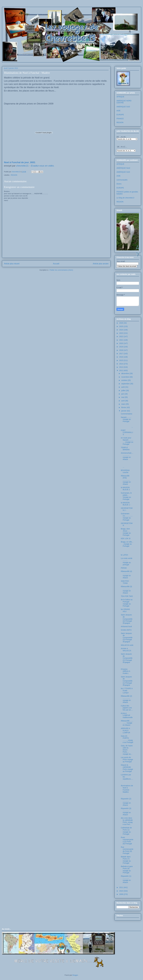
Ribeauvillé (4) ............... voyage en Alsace (126, 574)
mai (123, 397)
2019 (121, 347)
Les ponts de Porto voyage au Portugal (127, 759)
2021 (121, 340)
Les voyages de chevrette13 (35, 14)
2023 (121, 333)
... (127, 426)
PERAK (124, 568)
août (123, 387)
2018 (121, 350)
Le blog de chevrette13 (125, 198)
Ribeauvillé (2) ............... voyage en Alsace (126, 699)
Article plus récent (12, 264)
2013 (121, 367)
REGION (14, 175)
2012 (121, 370)
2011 (121, 887)
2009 (121, 894)
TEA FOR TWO (127, 596)
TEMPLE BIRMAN (125, 449)
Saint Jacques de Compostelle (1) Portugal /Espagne (127, 681)
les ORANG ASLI (125, 610)
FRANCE (120, 119)
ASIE (119, 111)
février (124, 407)
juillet (123, 391)
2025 (121, 326)
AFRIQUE (120, 97)
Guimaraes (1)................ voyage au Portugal (127, 517)
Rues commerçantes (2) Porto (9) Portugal (127, 840)
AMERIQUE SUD (123, 107)
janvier (124, 411)
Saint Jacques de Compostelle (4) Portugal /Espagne (127, 619)
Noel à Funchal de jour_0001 (20, 162)
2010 (121, 891)
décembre (125, 373)
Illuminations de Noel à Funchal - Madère (127, 789)
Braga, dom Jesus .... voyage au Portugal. (126, 532)
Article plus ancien (101, 264)
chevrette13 (22, 166)
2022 (121, 336)
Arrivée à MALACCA (126, 650)
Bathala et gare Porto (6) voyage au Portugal (127, 869)
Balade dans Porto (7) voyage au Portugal (126, 860)
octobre (124, 380)
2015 (121, 360)
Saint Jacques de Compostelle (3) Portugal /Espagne (127, 637)
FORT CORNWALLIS (127, 432)
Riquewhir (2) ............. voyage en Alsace (126, 802)
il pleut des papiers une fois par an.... (127, 708)
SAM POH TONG (125, 582)
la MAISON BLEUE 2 (125, 489)
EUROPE (120, 115)
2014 (121, 364)
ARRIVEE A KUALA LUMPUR (125, 730)
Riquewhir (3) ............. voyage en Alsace (126, 812)
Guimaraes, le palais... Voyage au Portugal (126, 496)
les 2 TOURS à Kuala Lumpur (127, 691)
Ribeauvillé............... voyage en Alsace (127, 723)
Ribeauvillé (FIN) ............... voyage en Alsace (126, 480)
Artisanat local (126, 626)
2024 (121, 330)
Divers (119, 184)
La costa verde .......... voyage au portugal (127, 561)
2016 (121, 357)
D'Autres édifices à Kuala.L (125, 671)
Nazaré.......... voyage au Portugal (126, 419)
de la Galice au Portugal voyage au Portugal (127, 603)
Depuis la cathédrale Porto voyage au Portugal (127, 768)
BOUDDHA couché (125, 471)
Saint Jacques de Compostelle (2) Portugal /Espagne (127, 658)
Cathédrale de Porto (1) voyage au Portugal (126, 831)
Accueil (56, 264)
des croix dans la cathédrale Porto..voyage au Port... (127, 821)
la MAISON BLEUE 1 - (126, 504)
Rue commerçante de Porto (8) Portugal (127, 850)
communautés (122, 180)
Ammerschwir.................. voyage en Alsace (127, 456)
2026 (121, 323)
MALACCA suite (127, 645)
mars (123, 404)
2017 (121, 354)
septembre (126, 384)
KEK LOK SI (126, 538)
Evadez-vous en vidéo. (43, 166)
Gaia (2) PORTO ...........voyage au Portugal (127, 739)
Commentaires (127, 414)
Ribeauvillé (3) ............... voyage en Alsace (126, 590)
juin (123, 394)
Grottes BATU (126, 630)
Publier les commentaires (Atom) (61, 270)
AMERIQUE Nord (123, 168)
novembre (125, 377)
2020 (121, 343)
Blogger (75, 975)
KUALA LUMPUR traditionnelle (127, 715)
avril (123, 401)
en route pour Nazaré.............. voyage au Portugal (127, 441)
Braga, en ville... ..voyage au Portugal (127, 544)
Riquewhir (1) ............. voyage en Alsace (126, 879)
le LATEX (124, 555)
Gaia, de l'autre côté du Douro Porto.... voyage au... (127, 750)
